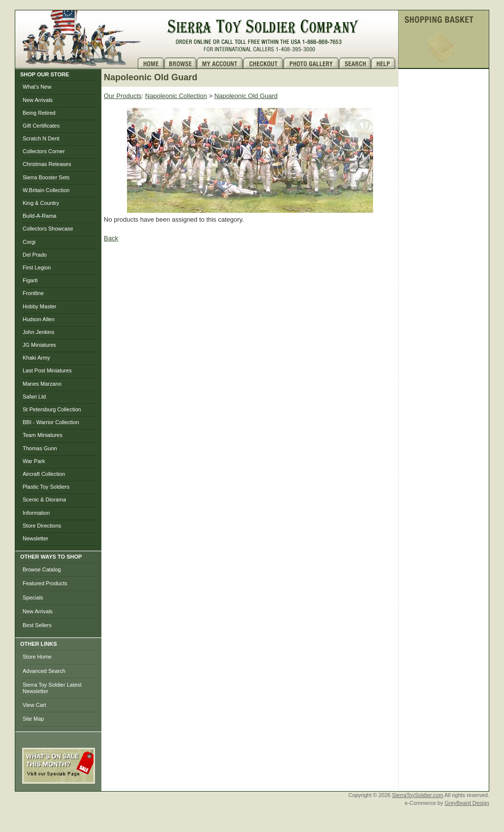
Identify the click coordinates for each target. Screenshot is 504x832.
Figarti (30, 280)
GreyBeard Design (467, 803)
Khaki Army (36, 358)
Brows (181, 63)
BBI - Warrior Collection (51, 422)
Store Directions (42, 526)
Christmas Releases (47, 164)
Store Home (37, 657)
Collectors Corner (44, 151)
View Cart (34, 705)
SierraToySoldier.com (418, 795)
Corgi (29, 242)
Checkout (263, 63)
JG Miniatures (39, 345)
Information (36, 513)
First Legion (37, 267)
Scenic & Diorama (44, 499)
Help (384, 63)
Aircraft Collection (44, 474)
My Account (220, 63)
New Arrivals (38, 100)
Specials (33, 598)
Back (111, 238)
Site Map (33, 719)
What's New (37, 87)
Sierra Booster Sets (46, 177)
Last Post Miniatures (47, 370)
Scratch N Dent (41, 138)
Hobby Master (39, 306)
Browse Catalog (42, 569)
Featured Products (45, 583)
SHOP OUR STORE (45, 74)
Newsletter (35, 538)
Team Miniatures (43, 435)
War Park (34, 461)
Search (355, 63)
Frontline (33, 293)
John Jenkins (38, 332)
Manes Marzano (42, 384)
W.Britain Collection (46, 190)
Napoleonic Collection (176, 96)
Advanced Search (44, 671)
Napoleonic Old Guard (246, 96)
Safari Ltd (34, 397)
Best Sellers (37, 625)
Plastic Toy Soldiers (46, 487)
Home (151, 63)
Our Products (123, 96)
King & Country (41, 203)
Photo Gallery (311, 63)
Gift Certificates (41, 126)
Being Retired (39, 113)
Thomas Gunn (40, 448)
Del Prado (35, 255)
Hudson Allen (39, 319)
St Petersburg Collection (52, 409)
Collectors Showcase (48, 229)
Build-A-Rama (39, 216)
